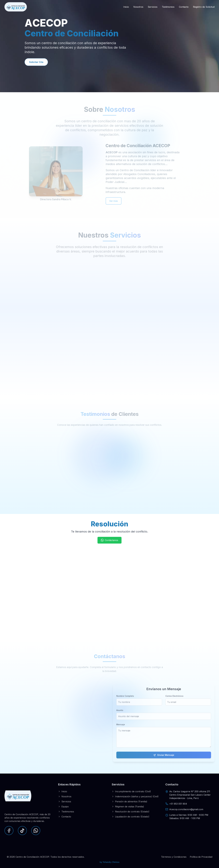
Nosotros (138, 7)
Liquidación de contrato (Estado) (131, 817)
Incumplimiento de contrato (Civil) (131, 791)
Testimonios (168, 7)
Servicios (153, 7)
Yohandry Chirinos (111, 862)
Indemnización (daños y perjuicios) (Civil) (135, 796)
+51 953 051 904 (178, 804)
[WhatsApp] (36, 831)
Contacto (184, 7)
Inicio (126, 7)
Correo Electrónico (174, 701)
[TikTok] (22, 831)
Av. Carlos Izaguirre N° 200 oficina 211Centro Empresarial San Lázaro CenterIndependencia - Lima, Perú (190, 795)
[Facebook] (9, 831)
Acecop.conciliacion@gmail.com (186, 809)
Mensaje (121, 730)
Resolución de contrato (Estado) (131, 812)
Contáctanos (109, 540)
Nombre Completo (125, 701)
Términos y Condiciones (174, 857)
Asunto (120, 715)
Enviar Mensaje (164, 760)
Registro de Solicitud (204, 7)
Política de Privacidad (201, 857)
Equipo (63, 807)
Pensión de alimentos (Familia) (129, 801)
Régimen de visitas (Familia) (128, 807)
